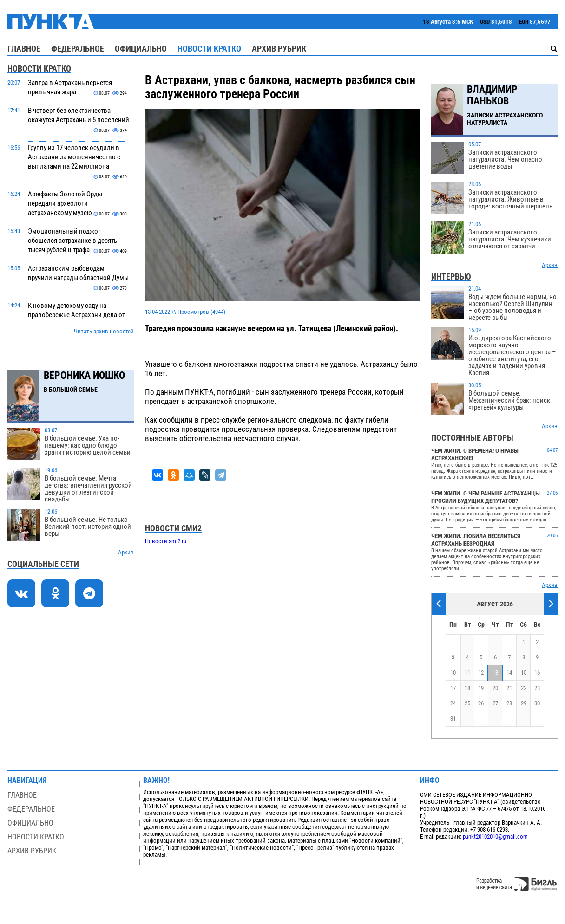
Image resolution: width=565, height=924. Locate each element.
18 (467, 688)
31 (453, 719)
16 (537, 673)
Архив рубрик (279, 49)
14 (509, 673)
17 (453, 688)
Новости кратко (209, 49)
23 (537, 688)
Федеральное (78, 49)
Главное (24, 49)
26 (481, 703)
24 (453, 703)
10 (453, 673)
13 (495, 673)
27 (495, 703)
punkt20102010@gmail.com (495, 836)
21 (509, 688)
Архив (126, 552)
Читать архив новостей (104, 331)
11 (467, 673)
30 (537, 703)
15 (524, 673)
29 (524, 703)
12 (481, 673)
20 (495, 688)
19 (481, 688)
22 (524, 688)
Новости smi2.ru (166, 541)
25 (467, 703)
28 (509, 703)
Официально (141, 49)
